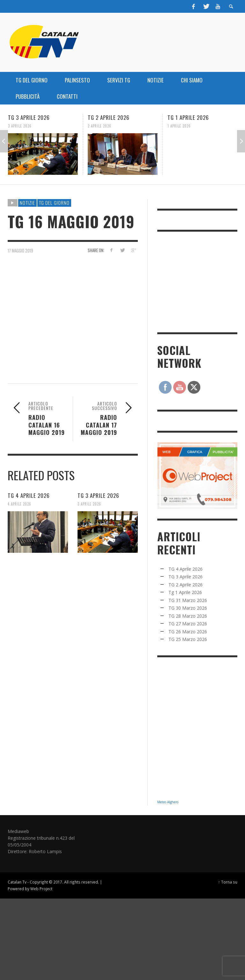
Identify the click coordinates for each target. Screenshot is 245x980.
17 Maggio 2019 (20, 250)
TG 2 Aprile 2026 (109, 117)
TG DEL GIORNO (54, 203)
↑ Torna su (228, 882)
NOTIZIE (27, 203)
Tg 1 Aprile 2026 (188, 117)
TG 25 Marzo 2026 (188, 639)
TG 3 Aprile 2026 (29, 117)
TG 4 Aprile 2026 (29, 495)
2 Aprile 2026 (100, 126)
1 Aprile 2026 (179, 126)
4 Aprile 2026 (19, 504)
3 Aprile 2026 (20, 126)
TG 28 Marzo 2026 (188, 616)
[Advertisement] (201, 281)
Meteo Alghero (168, 802)
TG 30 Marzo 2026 (188, 608)
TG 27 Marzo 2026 (188, 624)
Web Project (41, 889)
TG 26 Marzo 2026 (188, 632)
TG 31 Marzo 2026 (188, 600)
